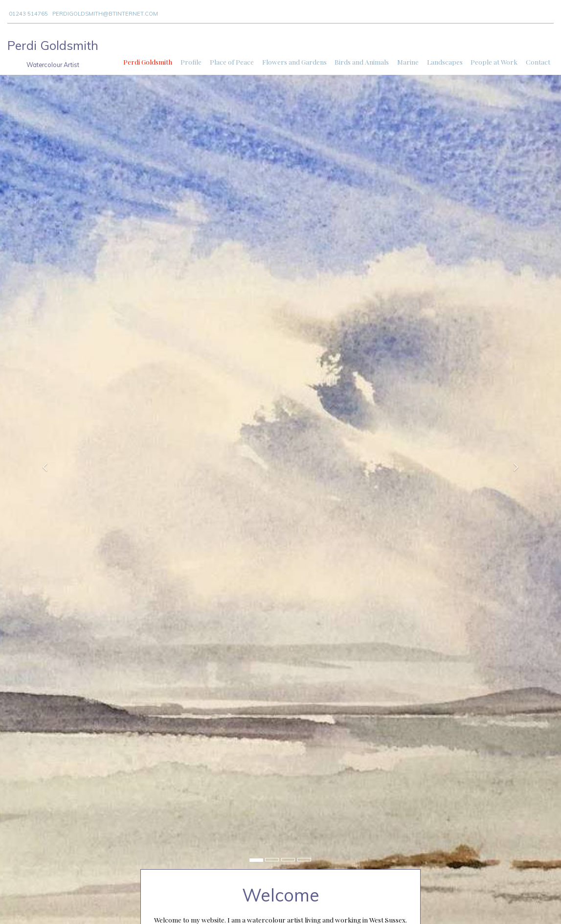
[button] (42, 462)
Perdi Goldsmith (148, 62)
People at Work (494, 62)
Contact (538, 62)
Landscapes (445, 62)
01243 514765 (28, 14)
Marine (408, 62)
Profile (191, 62)
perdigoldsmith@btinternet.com (105, 14)
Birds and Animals (362, 62)
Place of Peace (232, 62)
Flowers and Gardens (294, 62)
